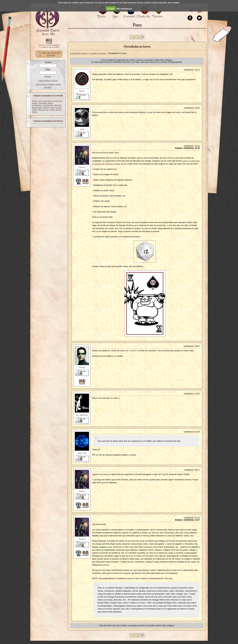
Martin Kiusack (37, 108)
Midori (82, 91)
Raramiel (58, 108)
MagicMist (58, 105)
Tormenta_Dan (43, 110)
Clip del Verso (58, 101)
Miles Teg (82, 453)
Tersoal (82, 368)
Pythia (52, 108)
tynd (82, 129)
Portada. (47, 20)
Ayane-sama (47, 101)
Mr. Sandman (82, 415)
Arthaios (35, 101)
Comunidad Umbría (79, 53)
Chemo (82, 167)
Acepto (111, 8)
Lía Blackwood (37, 105)
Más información (124, 8)
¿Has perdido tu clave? (48, 81)
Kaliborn (50, 103)
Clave (48, 69)
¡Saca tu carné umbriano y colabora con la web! (49, 46)
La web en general (98, 53)
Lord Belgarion (48, 105)
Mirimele (46, 108)
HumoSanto (42, 103)
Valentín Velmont (55, 110)
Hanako (35, 103)
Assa (40, 101)
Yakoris (35, 112)
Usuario (48, 62)
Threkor (35, 110)
